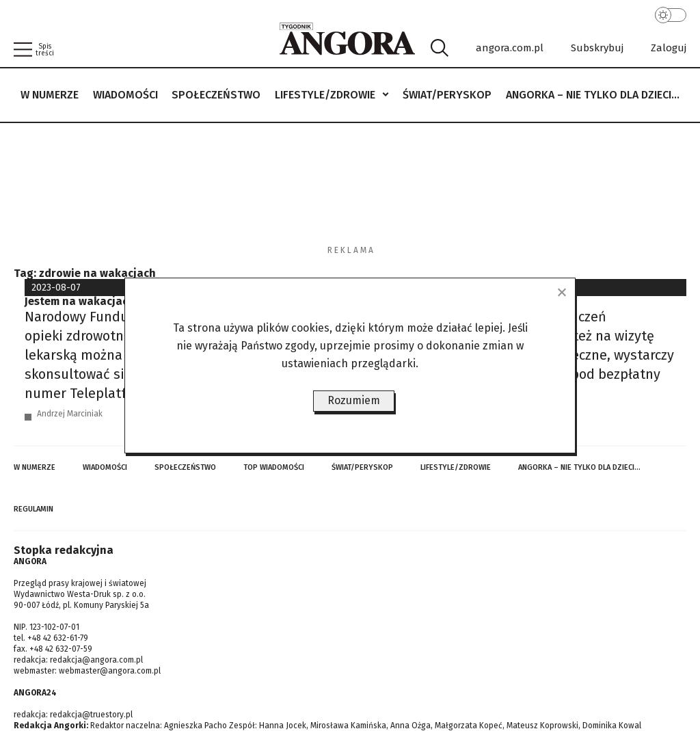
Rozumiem (354, 400)
